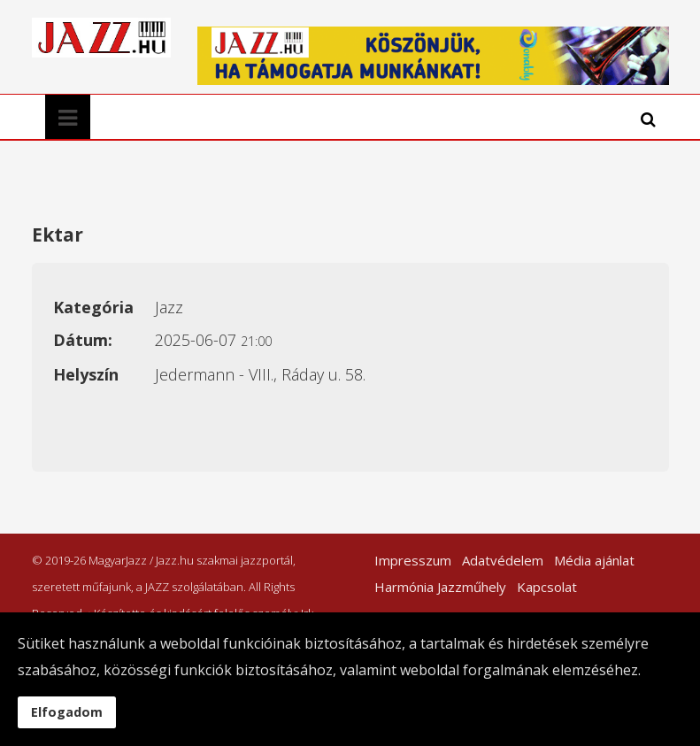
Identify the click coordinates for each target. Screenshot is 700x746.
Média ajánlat (594, 560)
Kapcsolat (547, 587)
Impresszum (413, 560)
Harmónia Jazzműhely (440, 587)
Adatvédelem (503, 560)
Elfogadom (67, 712)
